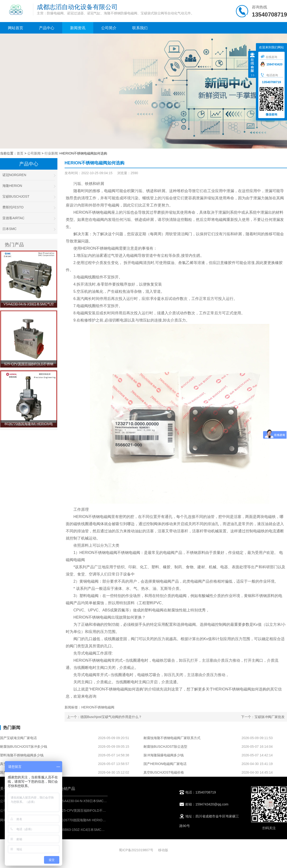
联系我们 (140, 28)
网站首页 (16, 28)
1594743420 (271, 64)
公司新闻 (34, 153)
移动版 (163, 850)
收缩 (252, 65)
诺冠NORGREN (29, 175)
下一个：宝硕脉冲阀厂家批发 (263, 717)
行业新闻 (51, 153)
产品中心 (47, 28)
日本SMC (29, 229)
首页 (20, 153)
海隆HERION (29, 186)
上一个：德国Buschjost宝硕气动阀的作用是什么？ (104, 717)
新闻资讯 (78, 28)
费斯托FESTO (29, 207)
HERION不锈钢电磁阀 (92, 212)
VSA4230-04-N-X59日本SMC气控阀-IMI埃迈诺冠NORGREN (105, 801)
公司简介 (109, 28)
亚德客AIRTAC (29, 218)
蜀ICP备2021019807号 (136, 850)
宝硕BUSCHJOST (29, 197)
